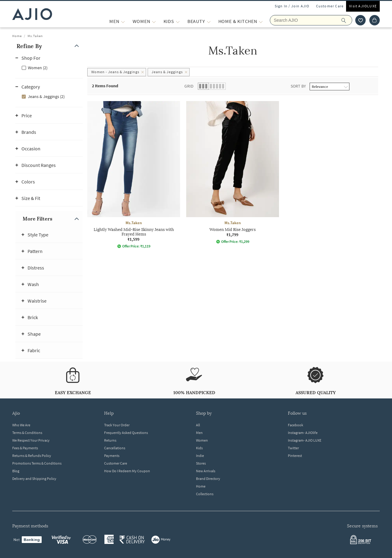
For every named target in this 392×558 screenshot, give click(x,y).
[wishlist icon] (360, 20)
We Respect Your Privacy (31, 440)
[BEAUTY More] (209, 21)
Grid (189, 86)
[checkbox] (49, 67)
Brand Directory (208, 479)
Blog (16, 471)
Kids (199, 448)
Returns (110, 440)
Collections (205, 494)
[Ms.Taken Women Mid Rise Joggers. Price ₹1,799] (233, 172)
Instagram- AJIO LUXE (305, 440)
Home (17, 36)
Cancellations (115, 448)
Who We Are (21, 425)
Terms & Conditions (27, 433)
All (198, 425)
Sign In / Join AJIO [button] (292, 6)
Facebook (296, 425)
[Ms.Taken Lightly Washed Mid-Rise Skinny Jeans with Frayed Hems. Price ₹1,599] (134, 175)
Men (199, 433)
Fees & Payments (25, 448)
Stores (201, 463)
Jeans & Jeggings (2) (46, 96)
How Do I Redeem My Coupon (127, 471)
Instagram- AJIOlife (303, 433)
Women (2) (38, 68)
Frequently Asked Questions (126, 433)
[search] (347, 20)
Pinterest (295, 456)
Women (202, 440)
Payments (112, 456)
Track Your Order (117, 425)
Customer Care (330, 6)
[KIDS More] (178, 21)
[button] (49, 46)
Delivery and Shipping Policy (34, 479)
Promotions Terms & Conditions (37, 463)
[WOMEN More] (154, 21)
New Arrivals (206, 471)
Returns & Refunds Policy (32, 456)
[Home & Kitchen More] (261, 21)
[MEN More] (123, 21)
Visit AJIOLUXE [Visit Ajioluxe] (363, 6)
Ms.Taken (35, 36)
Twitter (293, 448)
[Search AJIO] (311, 20)
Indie (200, 456)
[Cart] (375, 20)
